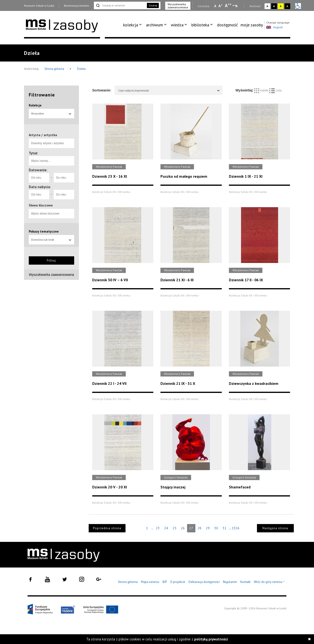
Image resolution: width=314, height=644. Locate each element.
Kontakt (245, 582)
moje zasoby (252, 25)
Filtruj (51, 260)
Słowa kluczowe (41, 205)
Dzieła (81, 69)
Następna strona (275, 528)
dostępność (227, 25)
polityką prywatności (211, 639)
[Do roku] (64, 178)
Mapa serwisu (150, 582)
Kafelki (262, 91)
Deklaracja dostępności (204, 582)
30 (216, 528)
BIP (165, 582)
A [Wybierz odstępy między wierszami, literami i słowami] (237, 6)
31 (224, 528)
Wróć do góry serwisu (269, 582)
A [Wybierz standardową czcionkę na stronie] (220, 6)
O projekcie (178, 582)
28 (199, 528)
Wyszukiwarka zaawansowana (178, 6)
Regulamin (230, 582)
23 (158, 528)
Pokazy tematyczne (44, 231)
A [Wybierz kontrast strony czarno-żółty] (287, 6)
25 (174, 528)
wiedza (177, 25)
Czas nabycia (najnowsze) (169, 90)
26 (183, 528)
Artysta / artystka (43, 135)
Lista (275, 91)
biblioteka (200, 25)
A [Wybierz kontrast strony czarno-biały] (274, 6)
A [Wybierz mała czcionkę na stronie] (215, 6)
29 (208, 528)
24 (166, 528)
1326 (236, 528)
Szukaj (153, 5)
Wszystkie (52, 113)
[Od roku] (39, 178)
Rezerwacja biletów (77, 6)
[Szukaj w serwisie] (120, 5)
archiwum (155, 25)
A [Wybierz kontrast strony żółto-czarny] (281, 6)
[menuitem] (133, 25)
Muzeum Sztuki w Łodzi (39, 6)
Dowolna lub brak (52, 240)
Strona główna (55, 69)
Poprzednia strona (107, 528)
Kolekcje (35, 105)
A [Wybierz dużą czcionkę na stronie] (228, 5)
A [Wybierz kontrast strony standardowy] (267, 6)
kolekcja (131, 25)
